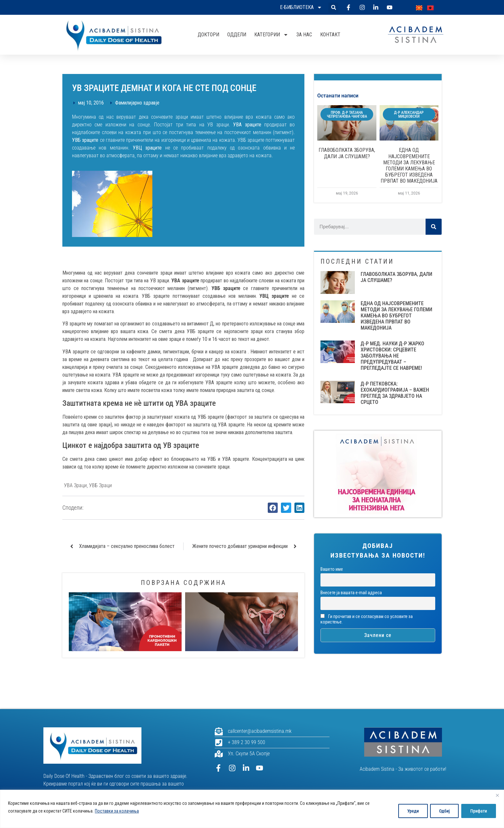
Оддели (237, 35)
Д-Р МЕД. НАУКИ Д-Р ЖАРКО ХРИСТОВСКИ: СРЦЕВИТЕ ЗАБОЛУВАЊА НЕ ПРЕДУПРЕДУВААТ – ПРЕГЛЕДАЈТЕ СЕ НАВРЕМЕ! (392, 356)
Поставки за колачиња (117, 811)
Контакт (330, 35)
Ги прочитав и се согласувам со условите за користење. (367, 619)
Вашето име (332, 569)
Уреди (411, 811)
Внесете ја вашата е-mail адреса (351, 593)
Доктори (208, 35)
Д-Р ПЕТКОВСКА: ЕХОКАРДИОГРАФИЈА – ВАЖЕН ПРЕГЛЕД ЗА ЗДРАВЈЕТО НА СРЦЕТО (395, 393)
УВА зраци (75, 485)
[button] (333, 8)
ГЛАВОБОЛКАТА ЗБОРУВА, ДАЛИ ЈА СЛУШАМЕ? (347, 153)
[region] (252, 809)
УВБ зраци (100, 485)
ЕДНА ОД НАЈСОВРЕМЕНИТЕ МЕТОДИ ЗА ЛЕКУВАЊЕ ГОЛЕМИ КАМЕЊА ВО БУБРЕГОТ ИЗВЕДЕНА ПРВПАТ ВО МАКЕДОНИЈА (409, 165)
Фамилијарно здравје (137, 103)
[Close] (497, 795)
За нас (304, 35)
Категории (271, 35)
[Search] (434, 227)
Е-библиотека (301, 7)
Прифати (478, 811)
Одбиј (443, 811)
